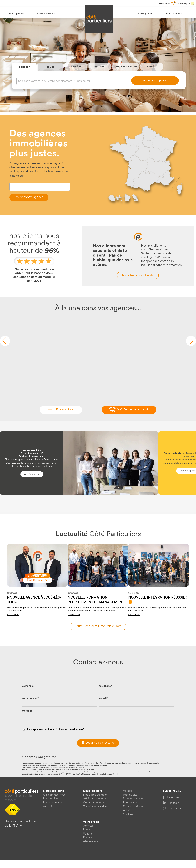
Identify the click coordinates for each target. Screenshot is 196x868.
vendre (76, 71)
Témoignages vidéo (95, 815)
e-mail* (104, 707)
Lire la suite (13, 623)
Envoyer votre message (98, 751)
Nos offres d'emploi (95, 803)
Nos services (51, 807)
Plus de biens (64, 418)
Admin (127, 819)
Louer (87, 838)
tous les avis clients (138, 283)
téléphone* (106, 694)
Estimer (88, 846)
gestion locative (126, 71)
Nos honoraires (52, 811)
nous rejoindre (174, 14)
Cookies (128, 823)
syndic (152, 71)
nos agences (16, 14)
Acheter (88, 834)
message (27, 719)
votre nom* (28, 694)
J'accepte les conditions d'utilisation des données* (55, 738)
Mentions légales (133, 807)
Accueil (128, 799)
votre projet (145, 14)
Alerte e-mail (91, 850)
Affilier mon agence (95, 807)
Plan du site (130, 803)
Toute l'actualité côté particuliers (98, 634)
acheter (24, 71)
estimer (100, 71)
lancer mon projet (155, 85)
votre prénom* (30, 707)
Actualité (49, 815)
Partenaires (130, 811)
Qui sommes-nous (54, 803)
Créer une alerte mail (134, 418)
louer (51, 71)
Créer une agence (94, 811)
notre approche (46, 14)
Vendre (88, 842)
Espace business (133, 815)
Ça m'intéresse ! (32, 482)
